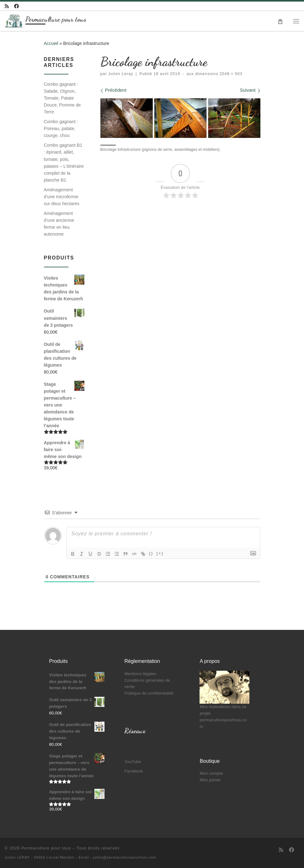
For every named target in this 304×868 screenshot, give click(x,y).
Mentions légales (140, 674)
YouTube (133, 762)
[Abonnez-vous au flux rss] (7, 6)
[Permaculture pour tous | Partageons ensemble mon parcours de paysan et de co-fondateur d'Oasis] (14, 20)
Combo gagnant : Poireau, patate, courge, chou (61, 128)
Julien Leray (121, 74)
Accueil (51, 43)
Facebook (133, 771)
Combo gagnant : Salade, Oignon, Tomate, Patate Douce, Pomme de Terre (62, 98)
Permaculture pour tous (46, 848)
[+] (160, 553)
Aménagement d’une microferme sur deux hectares (62, 197)
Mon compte (211, 773)
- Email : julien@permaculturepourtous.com (116, 857)
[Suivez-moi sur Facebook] (16, 6)
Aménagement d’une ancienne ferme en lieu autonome (59, 224)
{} (151, 553)
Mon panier (210, 780)
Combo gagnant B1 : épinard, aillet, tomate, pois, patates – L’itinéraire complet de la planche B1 (64, 162)
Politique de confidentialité (149, 693)
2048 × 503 (230, 74)
